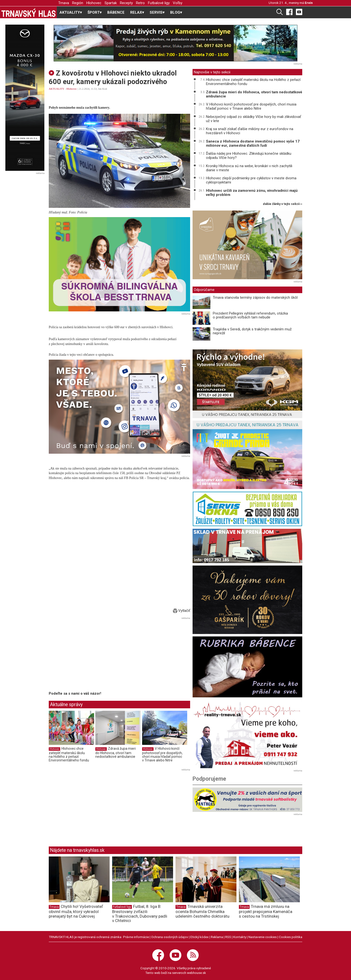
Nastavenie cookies (263, 937)
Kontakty (240, 937)
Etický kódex (200, 937)
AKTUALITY (56, 89)
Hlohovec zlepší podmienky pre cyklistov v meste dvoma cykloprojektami (251, 180)
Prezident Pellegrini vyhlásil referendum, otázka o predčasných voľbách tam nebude (250, 315)
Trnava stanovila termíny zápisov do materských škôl (255, 298)
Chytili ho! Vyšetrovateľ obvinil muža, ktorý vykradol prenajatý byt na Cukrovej (76, 911)
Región (78, 3)
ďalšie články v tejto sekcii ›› (283, 204)
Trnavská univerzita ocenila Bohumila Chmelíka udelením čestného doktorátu (202, 911)
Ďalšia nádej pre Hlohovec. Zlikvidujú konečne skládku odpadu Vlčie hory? (249, 156)
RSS (228, 937)
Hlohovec (94, 3)
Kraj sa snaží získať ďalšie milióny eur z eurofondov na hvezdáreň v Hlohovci (250, 131)
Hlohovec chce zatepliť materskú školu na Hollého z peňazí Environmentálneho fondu (69, 754)
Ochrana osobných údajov (170, 937)
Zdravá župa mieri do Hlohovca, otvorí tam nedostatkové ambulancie (116, 753)
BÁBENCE (116, 12)
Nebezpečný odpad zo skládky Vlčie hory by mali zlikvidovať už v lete (253, 119)
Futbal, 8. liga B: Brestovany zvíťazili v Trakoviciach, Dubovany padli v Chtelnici (140, 913)
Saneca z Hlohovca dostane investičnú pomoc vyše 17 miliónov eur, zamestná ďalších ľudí (253, 143)
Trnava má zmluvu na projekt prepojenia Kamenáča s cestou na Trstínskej (266, 911)
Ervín (309, 3)
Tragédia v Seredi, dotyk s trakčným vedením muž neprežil (252, 331)
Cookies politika (291, 937)
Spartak (111, 3)
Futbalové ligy (159, 3)
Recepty (126, 3)
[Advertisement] (90, 655)
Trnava (64, 3)
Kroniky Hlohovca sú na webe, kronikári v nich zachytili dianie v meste (249, 168)
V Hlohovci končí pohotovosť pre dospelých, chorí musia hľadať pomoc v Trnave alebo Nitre (162, 754)
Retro (140, 3)
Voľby (178, 3)
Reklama (217, 937)
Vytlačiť (182, 611)
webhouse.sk (196, 973)
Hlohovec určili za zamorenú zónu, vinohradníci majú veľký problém (252, 193)
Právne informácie (136, 937)
